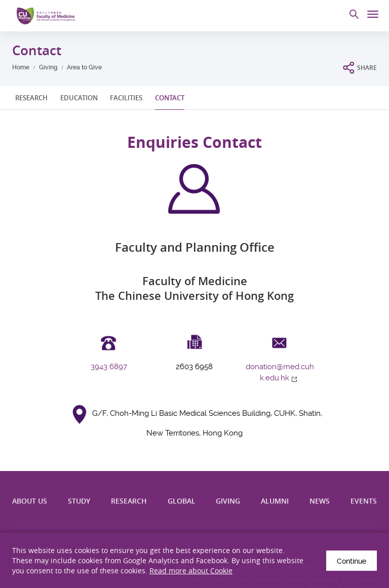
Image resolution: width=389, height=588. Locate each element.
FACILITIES (126, 98)
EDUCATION (79, 98)
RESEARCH (31, 98)
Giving (48, 67)
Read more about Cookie (191, 571)
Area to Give (84, 67)
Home (21, 67)
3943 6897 (109, 367)
